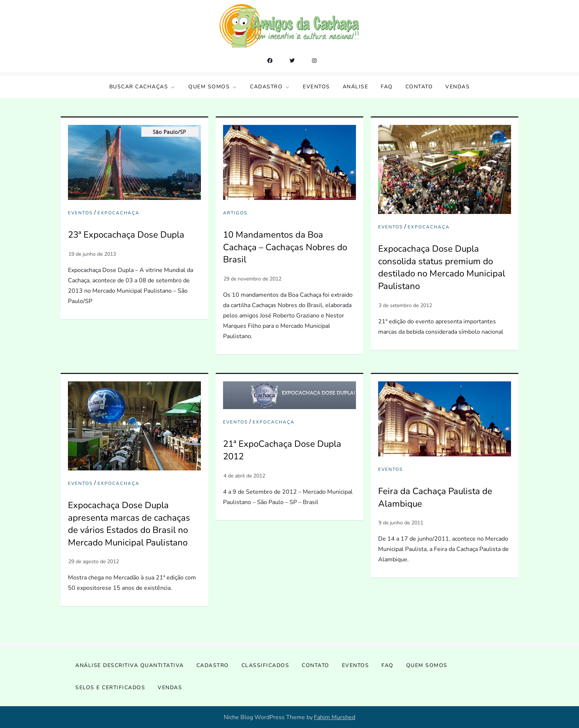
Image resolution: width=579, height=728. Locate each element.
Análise (356, 87)
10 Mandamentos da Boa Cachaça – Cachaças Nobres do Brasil (285, 247)
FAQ (387, 87)
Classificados (265, 665)
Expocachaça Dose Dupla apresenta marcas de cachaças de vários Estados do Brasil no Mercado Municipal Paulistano (129, 524)
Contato (419, 87)
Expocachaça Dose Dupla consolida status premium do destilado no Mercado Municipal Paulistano (442, 267)
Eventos (316, 87)
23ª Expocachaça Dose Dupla (126, 235)
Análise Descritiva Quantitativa (130, 665)
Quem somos (213, 87)
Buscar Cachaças (143, 87)
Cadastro (270, 87)
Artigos (235, 213)
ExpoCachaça (119, 213)
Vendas (458, 87)
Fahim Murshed (335, 717)
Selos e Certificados (110, 688)
